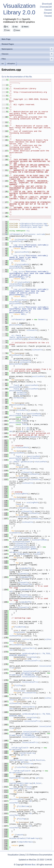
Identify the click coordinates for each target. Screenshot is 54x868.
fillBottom (20, 627)
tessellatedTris (32, 661)
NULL (23, 248)
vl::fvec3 (14, 360)
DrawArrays (15, 675)
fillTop (18, 686)
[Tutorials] (44, 7)
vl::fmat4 (16, 336)
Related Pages (8, 44)
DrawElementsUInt (18, 549)
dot (28, 428)
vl (28, 231)
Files (28, 59)
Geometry (42, 320)
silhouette (21, 240)
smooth (20, 835)
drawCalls (15, 552)
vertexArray (16, 789)
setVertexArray (28, 753)
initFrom (29, 764)
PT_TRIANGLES (28, 675)
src (3, 64)
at (12, 570)
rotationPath (23, 282)
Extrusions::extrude (34, 234)
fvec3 (32, 337)
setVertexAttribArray (21, 760)
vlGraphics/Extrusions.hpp (33, 224)
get (39, 552)
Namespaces (28, 49)
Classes (28, 54)
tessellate (32, 657)
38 (5, 234)
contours (27, 639)
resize (37, 554)
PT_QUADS (32, 549)
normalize (22, 392)
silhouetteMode (39, 540)
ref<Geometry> (16, 234)
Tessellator (20, 632)
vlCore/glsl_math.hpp (31, 227)
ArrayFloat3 (15, 750)
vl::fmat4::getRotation (21, 462)
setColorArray (17, 778)
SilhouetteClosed (21, 542)
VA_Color (37, 783)
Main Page (6, 39)
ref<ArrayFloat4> (22, 771)
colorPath (22, 300)
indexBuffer (24, 554)
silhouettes (15, 241)
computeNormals (25, 842)
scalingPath (23, 264)
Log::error (19, 245)
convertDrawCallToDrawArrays (25, 838)
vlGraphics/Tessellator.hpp (34, 225)
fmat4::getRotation (19, 337)
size (29, 789)
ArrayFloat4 (15, 773)
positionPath (22, 252)
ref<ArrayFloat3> (20, 748)
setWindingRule (30, 654)
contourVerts (29, 648)
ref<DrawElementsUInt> (25, 547)
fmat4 (18, 460)
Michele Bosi (30, 865)
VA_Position (39, 760)
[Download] (47, 4)
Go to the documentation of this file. (17, 77)
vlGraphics (11, 64)
